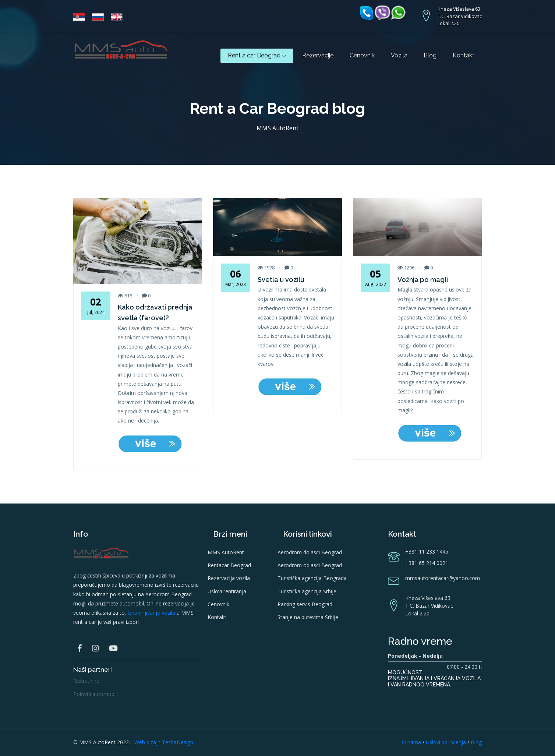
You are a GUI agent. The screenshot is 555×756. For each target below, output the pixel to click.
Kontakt (464, 55)
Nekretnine (86, 681)
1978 (266, 268)
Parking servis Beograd (305, 604)
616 (125, 296)
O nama (411, 742)
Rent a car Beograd (257, 55)
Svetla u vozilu (281, 280)
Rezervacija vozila (229, 578)
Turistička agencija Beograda (312, 578)
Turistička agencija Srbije (307, 591)
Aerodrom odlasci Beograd (310, 565)
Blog (430, 55)
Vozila (399, 55)
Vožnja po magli (423, 280)
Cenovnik (362, 55)
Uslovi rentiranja (227, 591)
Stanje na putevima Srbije (308, 617)
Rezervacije (318, 55)
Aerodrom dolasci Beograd (310, 552)
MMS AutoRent (226, 552)
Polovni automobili (96, 694)
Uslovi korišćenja (446, 742)
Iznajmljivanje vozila (151, 613)
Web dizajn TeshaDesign (164, 742)
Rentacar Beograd (229, 565)
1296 (406, 268)
